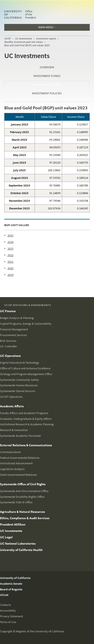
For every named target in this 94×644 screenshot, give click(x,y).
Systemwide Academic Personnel (20, 436)
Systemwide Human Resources (19, 385)
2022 (10, 255)
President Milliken (13, 524)
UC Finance (8, 311)
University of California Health (21, 550)
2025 (10, 236)
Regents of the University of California (40, 631)
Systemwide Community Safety (19, 380)
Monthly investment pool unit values (23, 42)
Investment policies (47, 93)
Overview (47, 67)
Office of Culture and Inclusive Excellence (25, 368)
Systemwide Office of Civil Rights (23, 484)
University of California (15, 578)
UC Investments (23, 39)
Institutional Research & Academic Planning (27, 424)
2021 (10, 262)
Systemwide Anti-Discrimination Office (24, 491)
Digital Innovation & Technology (20, 363)
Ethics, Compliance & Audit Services (25, 518)
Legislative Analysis (12, 469)
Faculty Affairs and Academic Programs (24, 413)
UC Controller (9, 346)
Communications (10, 452)
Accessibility (8, 611)
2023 (10, 249)
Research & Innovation (14, 430)
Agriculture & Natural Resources (22, 512)
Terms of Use (8, 622)
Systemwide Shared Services (18, 391)
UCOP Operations (11, 397)
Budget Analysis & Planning (17, 318)
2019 (10, 275)
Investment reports (46, 39)
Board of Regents (11, 589)
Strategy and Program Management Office (26, 374)
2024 (10, 242)
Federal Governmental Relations (20, 458)
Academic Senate (11, 584)
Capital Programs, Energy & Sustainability (26, 324)
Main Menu (30, 28)
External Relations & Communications (26, 445)
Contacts (6, 605)
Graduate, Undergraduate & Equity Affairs (26, 419)
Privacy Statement (11, 616)
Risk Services (8, 341)
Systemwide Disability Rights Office (22, 497)
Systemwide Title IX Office (16, 502)
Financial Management (14, 329)
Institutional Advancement (16, 463)
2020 (10, 268)
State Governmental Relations (19, 475)
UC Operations (10, 356)
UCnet (4, 595)
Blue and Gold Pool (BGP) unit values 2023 (27, 45)
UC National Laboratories (18, 544)
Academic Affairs (12, 406)
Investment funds (47, 76)
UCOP (8, 39)
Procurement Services (14, 335)
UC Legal (6, 537)
